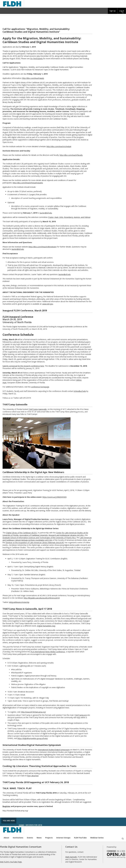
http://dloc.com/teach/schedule (59, 146)
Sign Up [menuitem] (113, 11)
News (39, 838)
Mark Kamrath (71, 857)
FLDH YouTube (80, 838)
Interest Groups (63, 838)
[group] (113, 11)
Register (6, 806)
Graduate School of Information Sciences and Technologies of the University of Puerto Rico (39, 538)
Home (21, 825)
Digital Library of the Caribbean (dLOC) (22, 533)
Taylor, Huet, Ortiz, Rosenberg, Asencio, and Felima (69, 217)
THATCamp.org (80, 715)
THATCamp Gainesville (38, 409)
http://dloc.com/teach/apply (33, 78)
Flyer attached (33, 776)
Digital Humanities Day (46, 626)
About (6, 838)
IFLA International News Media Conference (48, 652)
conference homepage (40, 387)
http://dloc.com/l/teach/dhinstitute (42, 247)
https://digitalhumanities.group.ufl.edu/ (33, 738)
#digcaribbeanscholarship (19, 602)
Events (30, 838)
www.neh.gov (48, 304)
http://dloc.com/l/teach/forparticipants (28, 183)
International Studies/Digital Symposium (54, 750)
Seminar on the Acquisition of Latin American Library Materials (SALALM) (35, 543)
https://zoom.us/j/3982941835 (55, 497)
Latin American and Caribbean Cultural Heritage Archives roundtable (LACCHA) (47, 539)
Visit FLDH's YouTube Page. (11, 862)
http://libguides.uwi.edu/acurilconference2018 (42, 598)
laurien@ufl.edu (46, 213)
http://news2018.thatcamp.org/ (33, 712)
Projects (49, 838)
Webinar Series (97, 838)
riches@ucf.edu (80, 391)
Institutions (18, 838)
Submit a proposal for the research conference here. (23, 366)
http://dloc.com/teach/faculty (71, 155)
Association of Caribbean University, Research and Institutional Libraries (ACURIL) (52, 535)
